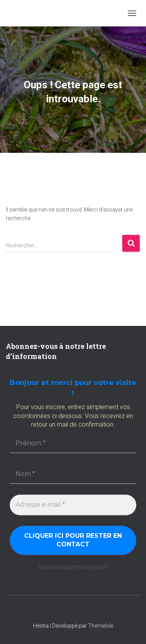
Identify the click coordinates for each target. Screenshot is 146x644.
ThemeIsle (101, 626)
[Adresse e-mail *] (73, 505)
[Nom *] (73, 474)
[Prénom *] (73, 443)
